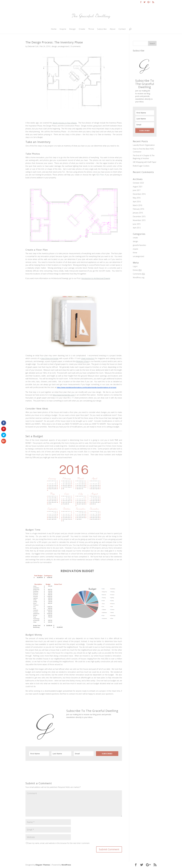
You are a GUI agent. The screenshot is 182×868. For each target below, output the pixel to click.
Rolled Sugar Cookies (141, 166)
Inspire (63, 29)
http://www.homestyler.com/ (64, 395)
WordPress (66, 865)
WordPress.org (139, 277)
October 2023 (138, 183)
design (54, 46)
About (113, 29)
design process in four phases (65, 123)
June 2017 (137, 190)
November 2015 (139, 220)
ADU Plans (100, 175)
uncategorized (63, 46)
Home (54, 29)
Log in (135, 266)
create (135, 238)
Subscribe (102, 29)
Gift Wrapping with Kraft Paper (145, 162)
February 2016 (138, 209)
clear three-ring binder (50, 358)
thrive (135, 253)
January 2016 (138, 213)
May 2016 (137, 198)
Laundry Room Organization (144, 145)
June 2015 (137, 224)
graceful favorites (139, 245)
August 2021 (138, 187)
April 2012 (137, 228)
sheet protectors (88, 358)
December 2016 (139, 194)
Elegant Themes (43, 865)
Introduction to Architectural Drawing (96, 278)
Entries (137, 270)
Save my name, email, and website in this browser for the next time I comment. (59, 843)
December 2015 (139, 216)
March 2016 (137, 205)
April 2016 (137, 202)
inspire (135, 249)
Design (73, 29)
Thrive (91, 29)
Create (82, 29)
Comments (139, 274)
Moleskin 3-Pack (83, 361)
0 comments (76, 46)
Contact (122, 29)
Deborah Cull (33, 46)
